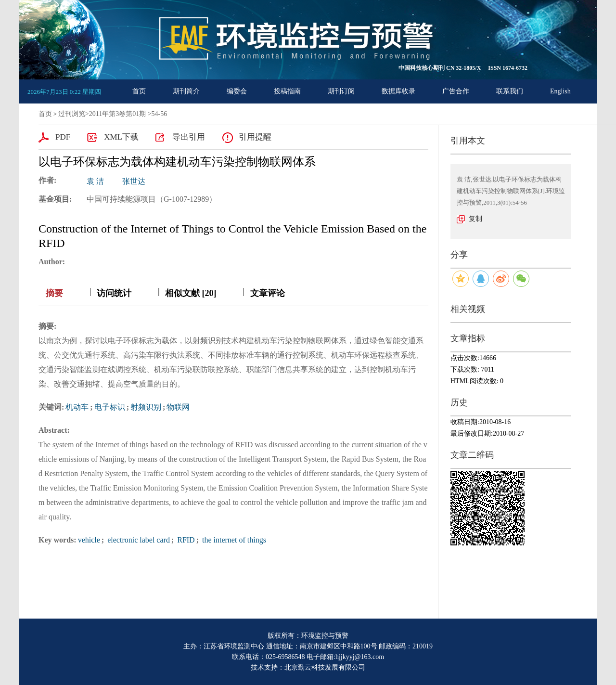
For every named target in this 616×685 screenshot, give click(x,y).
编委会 (237, 91)
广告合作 (456, 91)
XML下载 (121, 137)
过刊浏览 (72, 114)
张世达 (134, 181)
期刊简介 (186, 91)
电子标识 (110, 407)
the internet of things (233, 540)
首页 (139, 91)
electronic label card (138, 540)
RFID (185, 540)
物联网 (178, 407)
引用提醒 (255, 137)
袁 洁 (95, 181)
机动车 (77, 407)
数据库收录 (398, 91)
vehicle (89, 540)
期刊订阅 (341, 91)
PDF (63, 137)
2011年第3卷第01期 (117, 114)
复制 (475, 219)
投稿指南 (287, 91)
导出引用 (189, 137)
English (560, 91)
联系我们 (510, 91)
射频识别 (146, 407)
